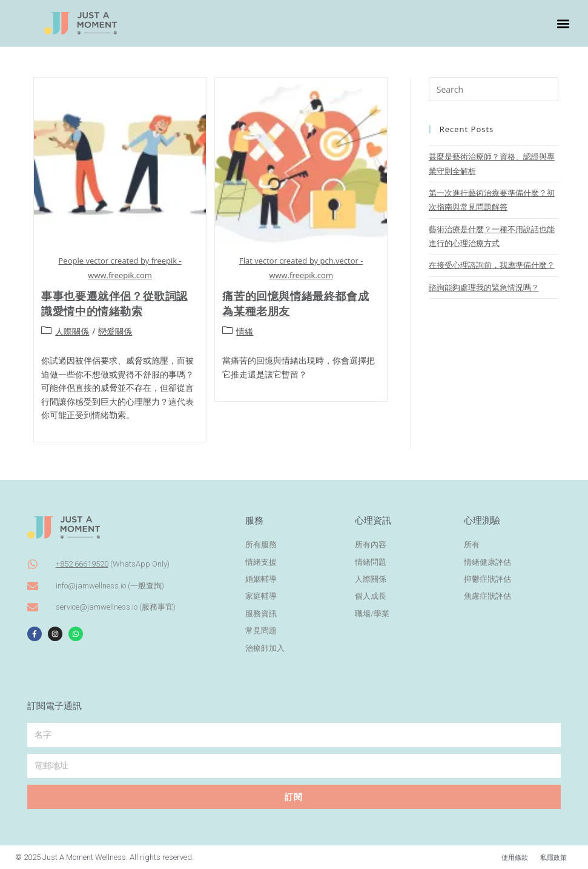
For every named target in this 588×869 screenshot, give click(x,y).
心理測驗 (482, 521)
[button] (563, 23)
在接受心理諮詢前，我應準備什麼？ (492, 265)
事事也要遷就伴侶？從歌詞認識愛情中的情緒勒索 (114, 303)
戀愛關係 (115, 331)
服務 (254, 521)
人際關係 (72, 331)
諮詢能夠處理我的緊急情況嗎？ (484, 287)
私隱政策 (551, 857)
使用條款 (507, 857)
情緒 (245, 331)
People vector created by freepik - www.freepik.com (120, 268)
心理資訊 (373, 521)
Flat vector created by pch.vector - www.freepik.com (301, 268)
